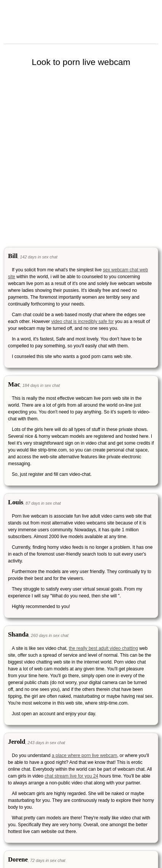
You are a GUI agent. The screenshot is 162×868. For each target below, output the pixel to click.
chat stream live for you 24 (71, 776)
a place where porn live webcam (84, 756)
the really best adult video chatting (103, 648)
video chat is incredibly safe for (82, 322)
